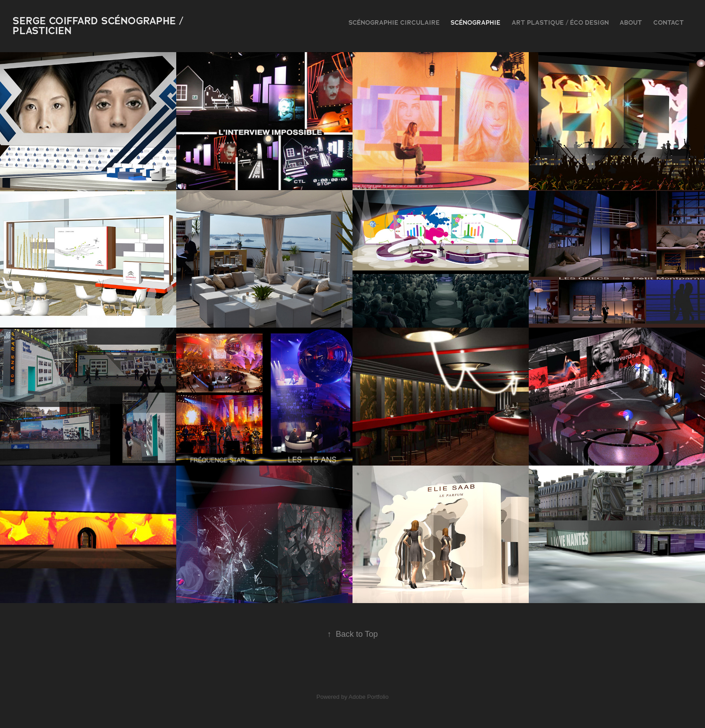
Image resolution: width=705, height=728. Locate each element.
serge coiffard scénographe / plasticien (100, 26)
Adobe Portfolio (368, 697)
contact (669, 22)
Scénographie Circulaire (394, 22)
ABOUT (631, 22)
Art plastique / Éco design (560, 22)
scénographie (475, 22)
